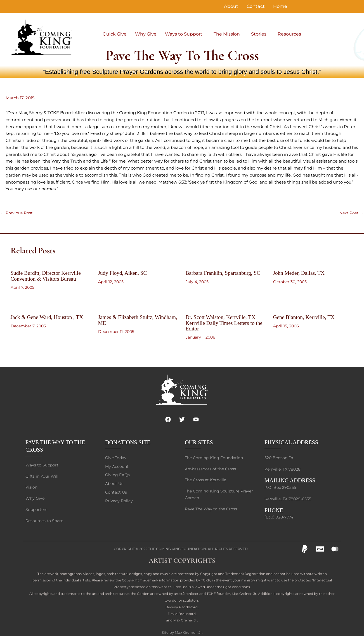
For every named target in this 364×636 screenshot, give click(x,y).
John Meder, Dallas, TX (300, 273)
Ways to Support (184, 34)
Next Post (351, 213)
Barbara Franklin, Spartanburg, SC (224, 273)
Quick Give (115, 34)
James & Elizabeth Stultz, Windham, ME (127, 320)
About (231, 6)
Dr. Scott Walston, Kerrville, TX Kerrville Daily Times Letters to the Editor (226, 323)
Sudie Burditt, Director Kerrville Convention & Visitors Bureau (47, 276)
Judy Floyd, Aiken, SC (124, 273)
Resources (289, 34)
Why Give (146, 34)
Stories (259, 34)
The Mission (227, 34)
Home (280, 6)
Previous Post (17, 213)
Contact (256, 6)
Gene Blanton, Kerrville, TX (305, 317)
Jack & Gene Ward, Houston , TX (48, 317)
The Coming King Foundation (177, 547)
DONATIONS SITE (128, 438)
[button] (185, 34)
